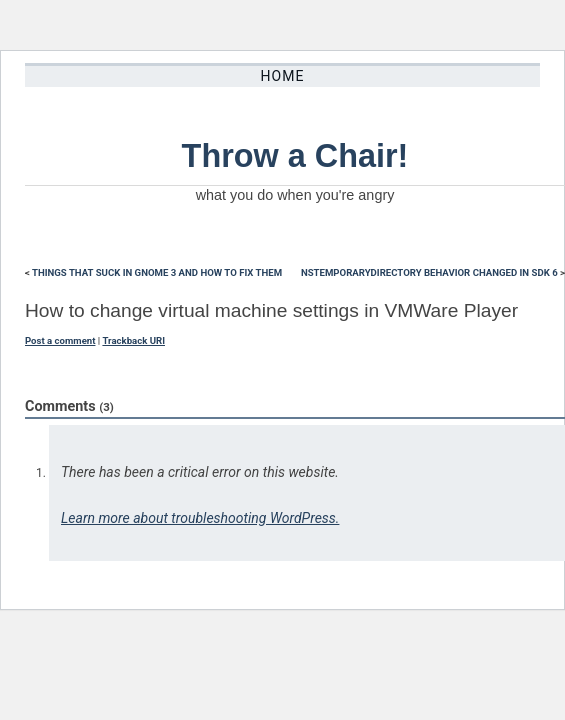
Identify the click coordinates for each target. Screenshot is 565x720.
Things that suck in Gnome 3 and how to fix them (157, 272)
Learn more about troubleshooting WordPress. (200, 518)
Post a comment (60, 340)
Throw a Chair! (295, 156)
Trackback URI (133, 340)
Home (283, 76)
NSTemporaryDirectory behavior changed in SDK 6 (429, 272)
